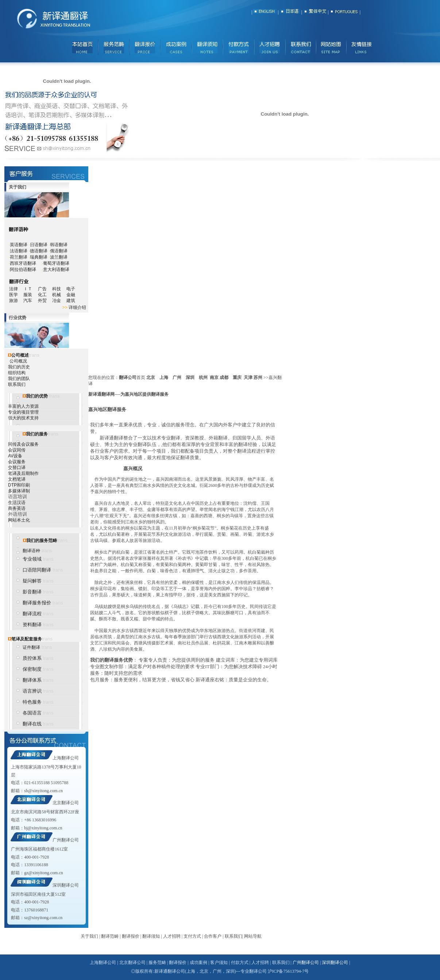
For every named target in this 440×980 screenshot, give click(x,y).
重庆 (237, 377)
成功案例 (198, 962)
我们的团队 (19, 379)
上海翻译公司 (66, 758)
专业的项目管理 (23, 412)
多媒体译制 (19, 491)
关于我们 (89, 936)
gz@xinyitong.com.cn (43, 873)
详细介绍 (77, 307)
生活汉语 (17, 503)
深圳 (190, 377)
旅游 (13, 301)
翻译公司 (128, 377)
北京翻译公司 (66, 803)
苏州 (258, 377)
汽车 (30, 301)
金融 (71, 295)
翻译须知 (151, 936)
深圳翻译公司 (66, 885)
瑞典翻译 (39, 257)
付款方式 (240, 962)
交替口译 (17, 468)
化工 (45, 295)
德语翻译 (39, 251)
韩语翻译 (59, 245)
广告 (42, 289)
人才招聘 (172, 936)
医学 (16, 295)
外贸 (45, 301)
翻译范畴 (110, 936)
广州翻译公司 (66, 840)
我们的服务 (37, 434)
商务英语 (17, 508)
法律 (13, 289)
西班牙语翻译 (23, 263)
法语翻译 (19, 251)
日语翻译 (39, 245)
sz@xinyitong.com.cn (43, 918)
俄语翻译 (59, 251)
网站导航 (253, 936)
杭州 (203, 377)
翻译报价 (131, 936)
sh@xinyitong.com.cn (43, 791)
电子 (71, 289)
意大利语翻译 (56, 270)
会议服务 (17, 462)
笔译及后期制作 (23, 473)
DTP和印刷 (19, 485)
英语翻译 (19, 245)
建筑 (71, 301)
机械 (59, 295)
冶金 (59, 301)
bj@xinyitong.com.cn (43, 828)
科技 (57, 289)
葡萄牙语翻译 (56, 263)
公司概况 (18, 361)
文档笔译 (17, 479)
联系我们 (17, 384)
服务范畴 (157, 962)
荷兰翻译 (19, 257)
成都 (224, 377)
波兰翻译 (59, 257)
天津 (248, 377)
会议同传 (17, 450)
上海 (164, 377)
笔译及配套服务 (27, 639)
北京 (151, 377)
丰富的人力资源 (23, 406)
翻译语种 (31, 551)
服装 (30, 295)
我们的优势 (37, 396)
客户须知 (219, 962)
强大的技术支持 (23, 418)
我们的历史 (19, 367)
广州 (177, 377)
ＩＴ (30, 289)
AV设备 (15, 456)
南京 (214, 377)
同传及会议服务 (23, 444)
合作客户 (213, 936)
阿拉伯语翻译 (23, 270)
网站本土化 (19, 520)
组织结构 (17, 373)
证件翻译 (31, 647)
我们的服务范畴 (42, 541)
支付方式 (192, 936)
